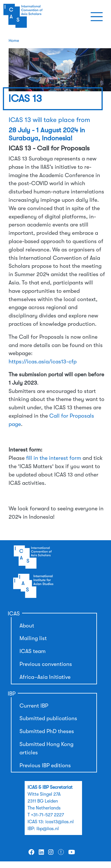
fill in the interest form (54, 458)
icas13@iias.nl (60, 822)
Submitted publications (48, 718)
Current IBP (34, 706)
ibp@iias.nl (48, 829)
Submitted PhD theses (47, 731)
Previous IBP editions (45, 766)
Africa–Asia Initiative (45, 677)
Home (14, 40)
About (27, 626)
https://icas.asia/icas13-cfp (43, 362)
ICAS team (33, 651)
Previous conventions (46, 664)
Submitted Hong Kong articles (46, 748)
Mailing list (33, 638)
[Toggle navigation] (97, 17)
